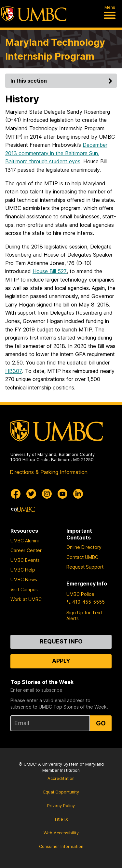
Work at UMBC (26, 599)
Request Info (61, 641)
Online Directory (84, 547)
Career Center (26, 550)
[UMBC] (34, 14)
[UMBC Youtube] (62, 494)
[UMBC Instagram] (47, 494)
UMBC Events (25, 560)
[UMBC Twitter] (31, 494)
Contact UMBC (82, 557)
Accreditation (61, 778)
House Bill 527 (50, 271)
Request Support (85, 567)
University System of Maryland (73, 764)
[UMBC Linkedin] (78, 494)
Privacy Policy (61, 806)
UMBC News (24, 579)
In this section (62, 81)
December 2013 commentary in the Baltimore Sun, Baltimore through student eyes (56, 153)
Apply (61, 661)
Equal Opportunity (61, 792)
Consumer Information (61, 846)
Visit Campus (24, 590)
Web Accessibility (61, 833)
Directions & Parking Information (49, 472)
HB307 (14, 371)
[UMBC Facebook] (16, 494)
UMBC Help (23, 570)
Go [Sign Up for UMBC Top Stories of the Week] (101, 723)
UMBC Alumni (25, 541)
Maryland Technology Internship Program (55, 49)
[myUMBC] (23, 509)
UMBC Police (80, 594)
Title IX (61, 819)
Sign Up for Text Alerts (84, 615)
